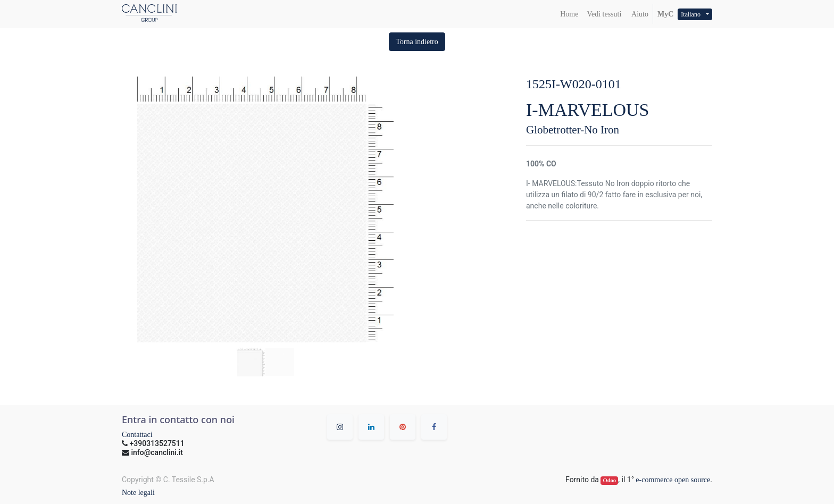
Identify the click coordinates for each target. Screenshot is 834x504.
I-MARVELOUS (588, 110)
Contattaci (137, 435)
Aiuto (639, 14)
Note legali (138, 493)
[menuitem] (569, 14)
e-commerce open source (673, 480)
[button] (417, 42)
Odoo (610, 480)
